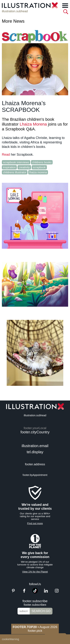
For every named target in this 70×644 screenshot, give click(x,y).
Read (6, 155)
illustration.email (35, 446)
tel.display (35, 452)
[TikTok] (35, 592)
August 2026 (35, 627)
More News (13, 21)
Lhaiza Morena (33, 124)
